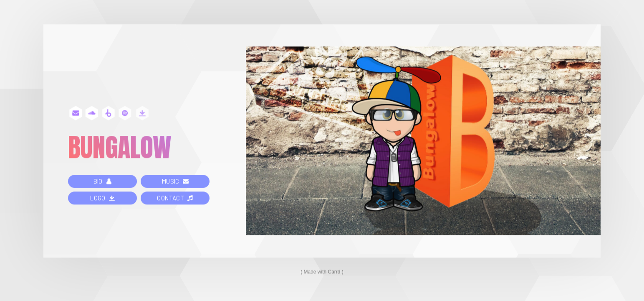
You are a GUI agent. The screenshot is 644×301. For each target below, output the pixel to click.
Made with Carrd (322, 272)
